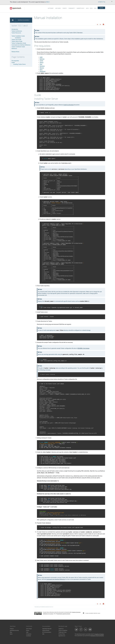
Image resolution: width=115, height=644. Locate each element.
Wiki (43, 634)
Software (51, 8)
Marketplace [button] (80, 8)
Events (28, 630)
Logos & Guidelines (63, 630)
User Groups (29, 629)
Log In (101, 8)
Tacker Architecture (17, 31)
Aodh (41, 57)
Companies (29, 634)
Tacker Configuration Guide (19, 43)
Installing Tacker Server (19, 64)
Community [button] (72, 8)
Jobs (27, 632)
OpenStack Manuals (47, 629)
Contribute (28, 636)
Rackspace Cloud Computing (97, 636)
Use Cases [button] (58, 8)
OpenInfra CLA (62, 636)
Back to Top (102, 2)
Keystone (42, 66)
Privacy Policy (62, 634)
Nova (41, 70)
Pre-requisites (15, 61)
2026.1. (48, 2)
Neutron (42, 68)
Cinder (41, 61)
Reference (14, 49)
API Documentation (47, 632)
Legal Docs (61, 629)
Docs (91, 8)
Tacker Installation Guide (18, 36)
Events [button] (64, 8)
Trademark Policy (62, 632)
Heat (41, 64)
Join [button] (95, 8)
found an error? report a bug (91, 613)
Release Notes (15, 52)
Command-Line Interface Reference (21, 45)
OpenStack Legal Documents (64, 614)
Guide (13, 62)
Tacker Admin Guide (17, 41)
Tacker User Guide (16, 40)
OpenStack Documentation (23, 20)
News (11, 634)
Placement (43, 71)
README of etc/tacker (83, 348)
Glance (42, 62)
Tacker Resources (16, 33)
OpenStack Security (14, 630)
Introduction (15, 29)
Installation (18, 38)
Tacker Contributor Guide (18, 47)
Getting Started (46, 630)
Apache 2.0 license (99, 634)
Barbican (42, 59)
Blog (87, 8)
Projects (12, 629)
